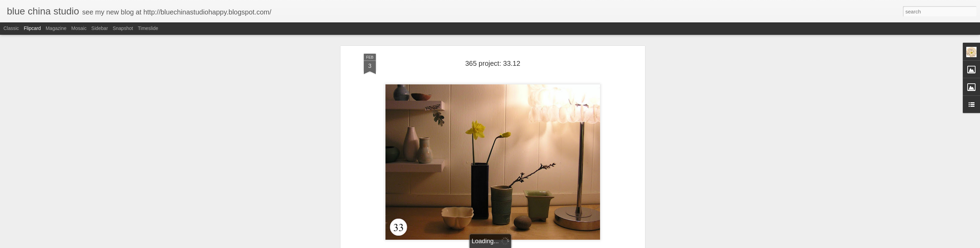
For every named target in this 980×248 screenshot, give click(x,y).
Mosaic (79, 28)
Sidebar (100, 28)
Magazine (56, 28)
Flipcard (32, 28)
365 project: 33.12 (493, 63)
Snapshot (123, 28)
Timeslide (148, 28)
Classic (11, 28)
